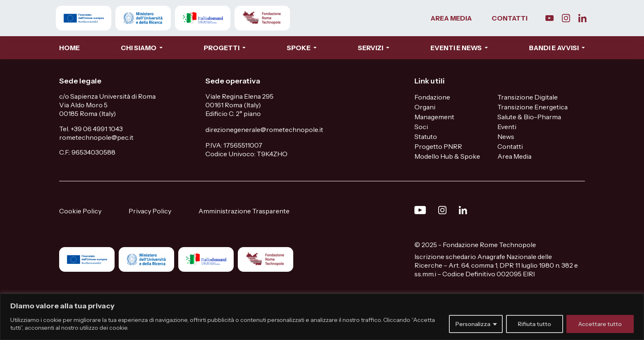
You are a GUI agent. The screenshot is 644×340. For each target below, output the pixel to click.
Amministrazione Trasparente (244, 211)
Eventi (507, 127)
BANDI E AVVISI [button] (554, 48)
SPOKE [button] (299, 48)
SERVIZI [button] (371, 48)
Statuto (426, 136)
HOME (69, 48)
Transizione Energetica (532, 107)
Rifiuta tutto (535, 324)
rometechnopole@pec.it (96, 137)
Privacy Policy (150, 211)
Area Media (514, 156)
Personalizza (473, 324)
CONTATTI (509, 18)
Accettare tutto (600, 324)
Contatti (510, 146)
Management (434, 117)
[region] (322, 317)
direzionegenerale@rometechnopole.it (264, 130)
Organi (425, 107)
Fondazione (432, 97)
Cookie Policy (80, 211)
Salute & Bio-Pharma (529, 117)
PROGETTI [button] (222, 48)
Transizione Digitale (528, 97)
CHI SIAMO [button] (139, 48)
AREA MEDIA (451, 18)
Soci (421, 127)
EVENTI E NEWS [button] (457, 48)
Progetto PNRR (438, 146)
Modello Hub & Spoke (447, 156)
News (506, 136)
